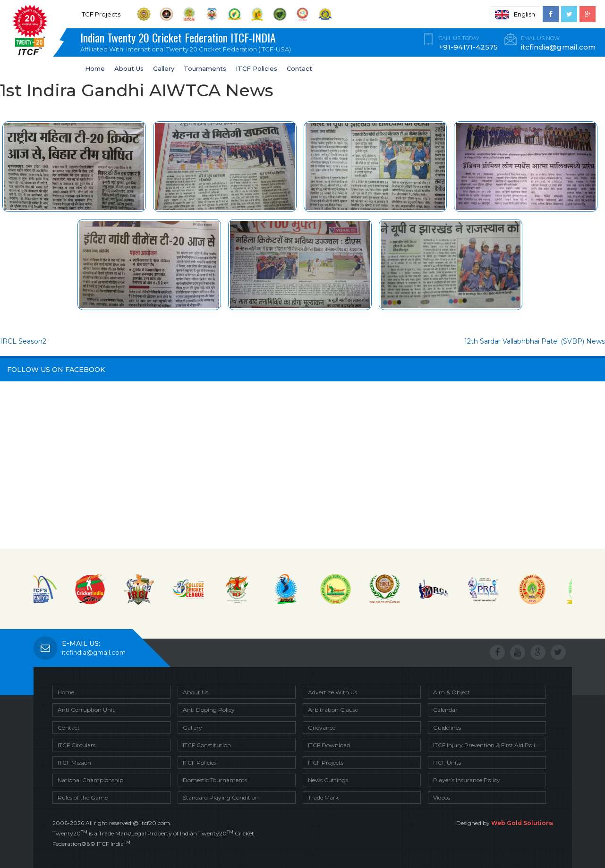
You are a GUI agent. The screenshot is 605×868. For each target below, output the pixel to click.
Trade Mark (323, 797)
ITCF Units (447, 763)
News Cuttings (328, 780)
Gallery (164, 68)
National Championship (90, 780)
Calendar (445, 710)
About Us (129, 68)
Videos (442, 797)
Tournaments (205, 68)
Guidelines (447, 728)
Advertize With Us (332, 692)
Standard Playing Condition (221, 797)
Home (95, 68)
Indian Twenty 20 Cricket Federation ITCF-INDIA (189, 43)
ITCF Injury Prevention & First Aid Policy (487, 745)
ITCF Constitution (207, 745)
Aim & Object (452, 692)
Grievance (322, 728)
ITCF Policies (256, 68)
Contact (299, 68)
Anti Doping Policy (209, 710)
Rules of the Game (83, 797)
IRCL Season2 (23, 341)
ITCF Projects (326, 763)
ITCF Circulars (77, 745)
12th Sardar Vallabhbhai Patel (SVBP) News (535, 341)
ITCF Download (329, 745)
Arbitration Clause (333, 710)
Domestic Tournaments (215, 780)
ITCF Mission (74, 763)
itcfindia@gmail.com (94, 652)
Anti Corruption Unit (86, 710)
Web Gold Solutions (522, 823)
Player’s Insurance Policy (467, 780)
